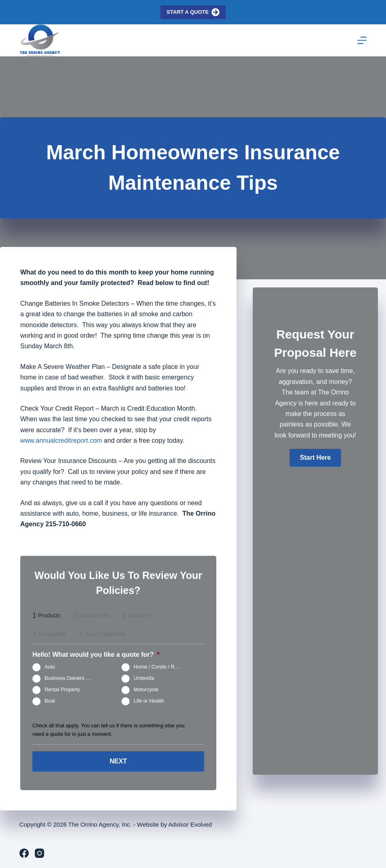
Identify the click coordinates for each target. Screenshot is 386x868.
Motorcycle (146, 690)
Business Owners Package (72, 678)
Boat (50, 701)
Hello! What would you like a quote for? (96, 655)
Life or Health (149, 701)
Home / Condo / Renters (161, 667)
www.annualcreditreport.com (61, 440)
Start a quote (193, 12)
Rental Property (62, 690)
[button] (315, 458)
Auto (50, 667)
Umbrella (144, 678)
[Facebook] (24, 853)
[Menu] (362, 40)
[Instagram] (39, 853)
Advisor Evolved (190, 824)
